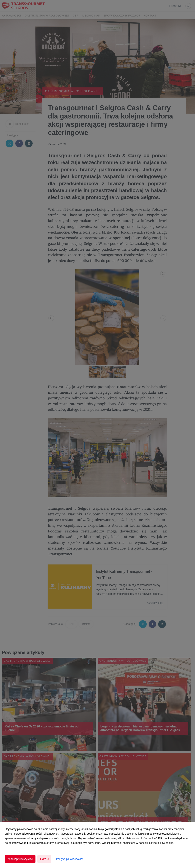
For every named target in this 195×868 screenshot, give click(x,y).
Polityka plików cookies (70, 859)
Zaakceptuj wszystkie (20, 859)
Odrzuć (44, 859)
